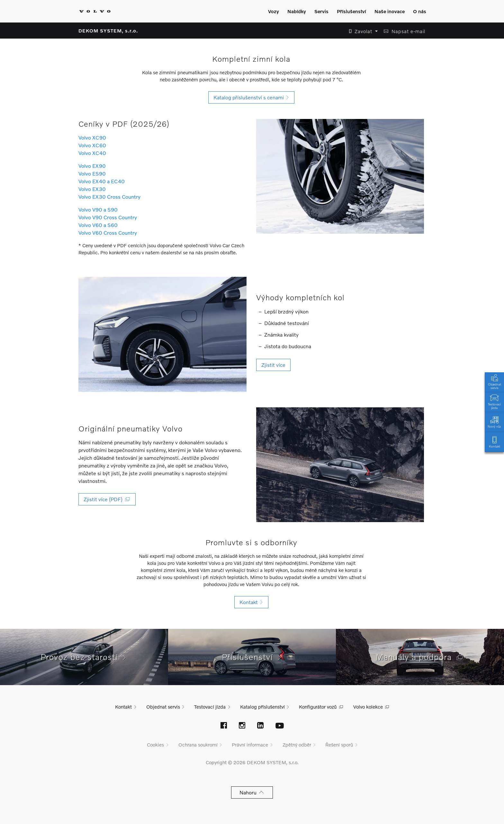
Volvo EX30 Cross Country (109, 197)
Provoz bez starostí (84, 657)
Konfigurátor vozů (318, 707)
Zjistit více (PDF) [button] (107, 499)
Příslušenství (252, 657)
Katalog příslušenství (262, 707)
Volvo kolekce (368, 707)
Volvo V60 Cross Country (108, 233)
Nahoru (252, 792)
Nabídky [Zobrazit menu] (297, 11)
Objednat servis (494, 381)
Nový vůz (494, 422)
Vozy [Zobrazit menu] (274, 11)
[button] (361, 31)
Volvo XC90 (92, 137)
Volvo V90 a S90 (98, 209)
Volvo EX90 (92, 166)
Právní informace (250, 745)
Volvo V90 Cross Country (108, 217)
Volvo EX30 (92, 189)
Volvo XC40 (92, 153)
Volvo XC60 (92, 145)
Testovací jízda (494, 401)
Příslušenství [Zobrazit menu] (351, 11)
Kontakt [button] (251, 602)
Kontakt (494, 442)
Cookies (155, 745)
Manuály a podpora (420, 657)
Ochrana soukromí (198, 745)
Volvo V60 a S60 (98, 225)
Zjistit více (273, 365)
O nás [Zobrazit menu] (420, 11)
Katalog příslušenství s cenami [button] (251, 97)
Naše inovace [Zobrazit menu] (390, 11)
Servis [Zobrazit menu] (321, 11)
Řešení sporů (339, 745)
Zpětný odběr (297, 745)
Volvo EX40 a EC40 (102, 181)
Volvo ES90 (92, 173)
